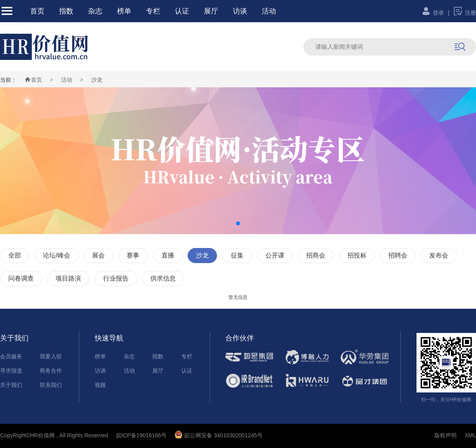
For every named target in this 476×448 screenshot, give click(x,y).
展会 (98, 255)
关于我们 (11, 385)
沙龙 (97, 80)
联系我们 (51, 385)
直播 (168, 255)
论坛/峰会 (56, 255)
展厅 (211, 11)
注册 (465, 13)
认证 (182, 11)
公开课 (275, 255)
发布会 (439, 255)
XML (470, 435)
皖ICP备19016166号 (142, 435)
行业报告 (116, 278)
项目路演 (68, 278)
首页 (37, 11)
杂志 (95, 11)
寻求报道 (11, 371)
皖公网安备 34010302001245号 (219, 435)
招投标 (357, 255)
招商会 (316, 255)
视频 (100, 385)
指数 (66, 11)
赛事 (133, 255)
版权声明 (445, 435)
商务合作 (51, 371)
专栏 (153, 11)
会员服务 (11, 356)
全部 (15, 255)
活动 (269, 11)
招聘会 (398, 255)
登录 (433, 13)
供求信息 (163, 278)
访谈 (240, 11)
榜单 (124, 11)
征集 (237, 255)
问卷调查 (21, 278)
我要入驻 (51, 356)
